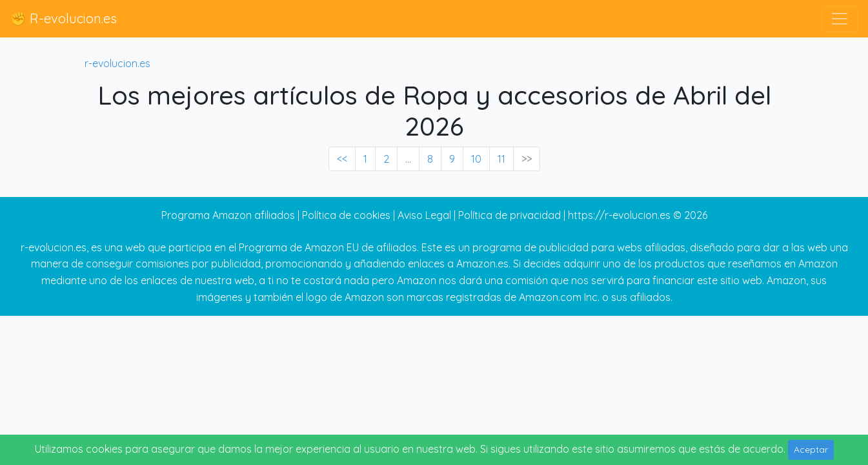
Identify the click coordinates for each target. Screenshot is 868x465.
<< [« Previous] (342, 159)
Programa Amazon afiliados (228, 215)
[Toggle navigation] (840, 19)
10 (476, 159)
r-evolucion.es (117, 63)
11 (501, 159)
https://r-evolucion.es (619, 215)
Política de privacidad (510, 215)
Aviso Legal (424, 215)
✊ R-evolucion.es (64, 18)
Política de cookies (346, 215)
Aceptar (811, 449)
